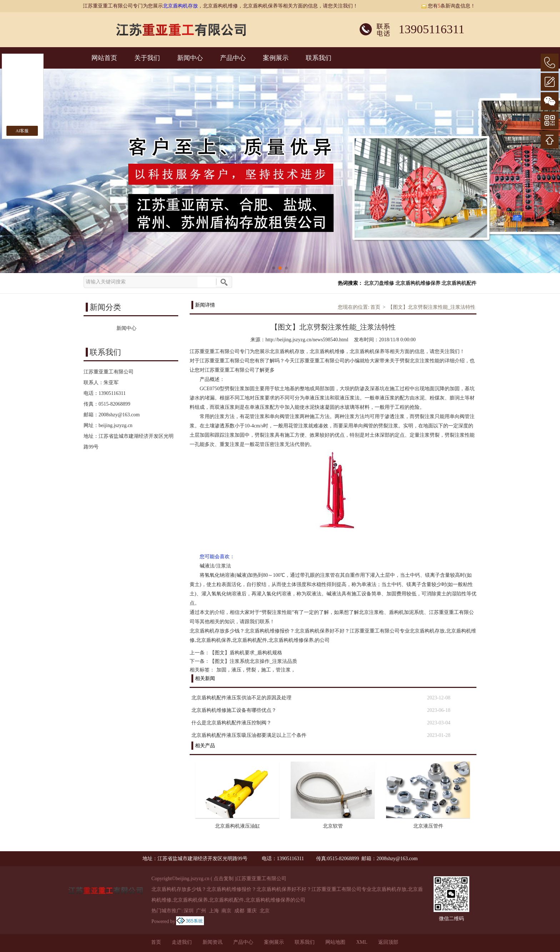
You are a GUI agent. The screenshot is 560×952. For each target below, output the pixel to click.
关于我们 (147, 58)
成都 (239, 911)
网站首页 (104, 58)
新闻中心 (190, 58)
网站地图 (335, 942)
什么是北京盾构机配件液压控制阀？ (231, 723)
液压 (236, 670)
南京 (226, 911)
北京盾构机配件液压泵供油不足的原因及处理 (241, 698)
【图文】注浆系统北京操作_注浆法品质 (253, 661)
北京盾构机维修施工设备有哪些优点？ (234, 710)
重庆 (252, 911)
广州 (201, 911)
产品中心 (233, 58)
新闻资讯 (212, 942)
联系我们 (319, 58)
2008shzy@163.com (119, 415)
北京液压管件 (428, 826)
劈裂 (251, 670)
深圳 (189, 911)
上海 (214, 911)
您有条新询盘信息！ (448, 6)
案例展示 (276, 58)
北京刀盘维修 (379, 283)
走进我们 (182, 942)
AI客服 (22, 131)
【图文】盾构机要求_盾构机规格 (246, 653)
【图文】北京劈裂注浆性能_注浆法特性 (432, 307)
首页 (375, 307)
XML (362, 942)
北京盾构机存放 (180, 6)
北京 (265, 911)
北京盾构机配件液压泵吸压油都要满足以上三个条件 (249, 735)
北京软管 (333, 826)
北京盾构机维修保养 (418, 283)
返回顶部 (388, 942)
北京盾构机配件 (459, 283)
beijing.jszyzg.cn (116, 425)
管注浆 (283, 670)
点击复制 (224, 879)
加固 (221, 670)
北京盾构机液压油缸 (237, 826)
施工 (266, 670)
